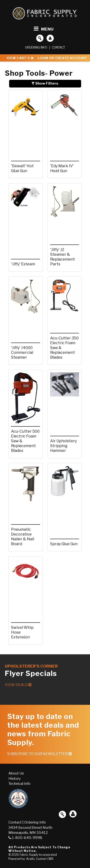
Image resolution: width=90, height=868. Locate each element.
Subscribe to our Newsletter (39, 754)
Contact (58, 47)
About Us (16, 773)
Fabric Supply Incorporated (38, 855)
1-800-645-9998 (25, 838)
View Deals (18, 685)
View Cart (20, 58)
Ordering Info (36, 47)
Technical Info (19, 784)
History (15, 779)
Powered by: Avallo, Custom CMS (31, 859)
